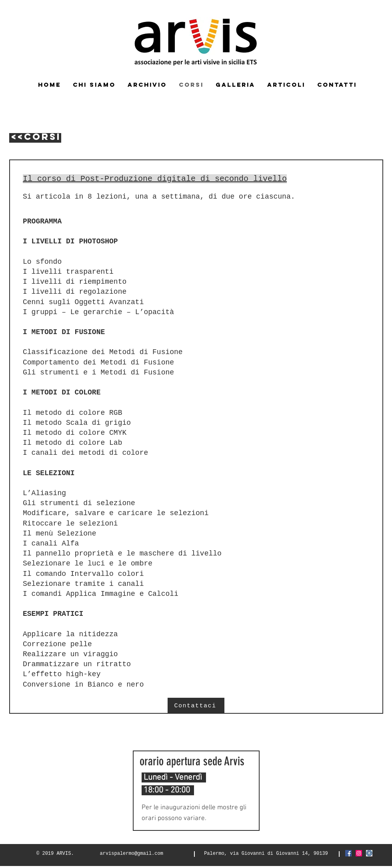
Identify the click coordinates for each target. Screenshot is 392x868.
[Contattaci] (196, 706)
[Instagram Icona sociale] (359, 853)
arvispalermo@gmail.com (132, 854)
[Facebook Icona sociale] (348, 853)
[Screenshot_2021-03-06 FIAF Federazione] (369, 853)
